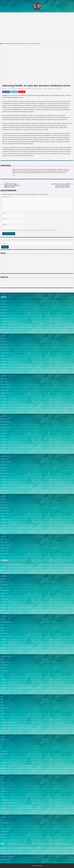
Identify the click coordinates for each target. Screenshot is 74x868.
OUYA (2, 742)
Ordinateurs (4, 740)
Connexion (4, 851)
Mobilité (3, 714)
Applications (28, 89)
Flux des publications (6, 854)
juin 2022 (3, 436)
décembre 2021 (5, 453)
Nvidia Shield (4, 731)
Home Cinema (4, 671)
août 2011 (3, 557)
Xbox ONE (3, 837)
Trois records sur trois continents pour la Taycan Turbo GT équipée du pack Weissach (60, 185)
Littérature (3, 688)
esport (3, 642)
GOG (2, 659)
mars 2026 (4, 307)
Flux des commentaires (7, 857)
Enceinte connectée (6, 636)
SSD (2, 780)
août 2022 (3, 430)
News (33, 89)
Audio (2, 582)
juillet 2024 (4, 364)
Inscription (4, 848)
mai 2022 (3, 439)
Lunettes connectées (6, 694)
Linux (2, 685)
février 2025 (4, 344)
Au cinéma (3, 579)
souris (2, 777)
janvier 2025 (4, 347)
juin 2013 (3, 496)
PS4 (2, 757)
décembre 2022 (5, 419)
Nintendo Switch (5, 725)
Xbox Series (4, 840)
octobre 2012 (4, 516)
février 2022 (4, 448)
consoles (3, 619)
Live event (3, 691)
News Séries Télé (5, 722)
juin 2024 (3, 367)
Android (8, 44)
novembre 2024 (5, 353)
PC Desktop (4, 751)
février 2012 (4, 539)
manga (3, 705)
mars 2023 (4, 410)
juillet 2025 (4, 330)
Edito (2, 631)
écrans (3, 628)
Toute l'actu (41, 89)
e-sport (3, 625)
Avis (2, 588)
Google (3, 662)
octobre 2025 (4, 321)
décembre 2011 (5, 545)
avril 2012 (3, 534)
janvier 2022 (4, 450)
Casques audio (5, 599)
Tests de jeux (4, 811)
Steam (2, 785)
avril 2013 (3, 499)
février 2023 (4, 413)
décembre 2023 (5, 384)
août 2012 (3, 522)
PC (1, 745)
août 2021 (3, 465)
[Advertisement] (37, 28)
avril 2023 (3, 407)
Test (2, 806)
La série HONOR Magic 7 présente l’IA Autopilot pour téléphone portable (14, 185)
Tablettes (3, 791)
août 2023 (3, 396)
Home (3, 44)
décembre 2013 (5, 485)
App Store (3, 570)
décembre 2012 (5, 511)
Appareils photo (5, 573)
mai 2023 (3, 405)
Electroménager (5, 633)
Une (46, 89)
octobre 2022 (4, 425)
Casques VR (4, 602)
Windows (3, 834)
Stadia (2, 783)
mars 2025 (4, 341)
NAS (2, 717)
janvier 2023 (4, 416)
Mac (2, 697)
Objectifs (3, 734)
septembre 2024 (5, 359)
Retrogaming (4, 768)
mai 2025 (3, 336)
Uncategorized (5, 823)
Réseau (3, 765)
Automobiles (4, 585)
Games (3, 653)
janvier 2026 (4, 313)
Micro (2, 711)
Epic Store (3, 639)
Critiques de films (5, 622)
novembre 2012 (5, 514)
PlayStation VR (4, 754)
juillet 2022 (4, 433)
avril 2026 (3, 304)
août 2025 (3, 327)
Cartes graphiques (6, 596)
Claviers (3, 610)
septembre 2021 (5, 462)
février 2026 (4, 310)
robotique (3, 771)
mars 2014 (4, 482)
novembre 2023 (5, 387)
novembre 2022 (5, 422)
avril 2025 (3, 339)
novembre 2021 (5, 456)
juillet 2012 (4, 525)
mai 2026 (3, 301)
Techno (36, 89)
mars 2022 (4, 445)
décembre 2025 (5, 316)
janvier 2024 (4, 382)
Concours (3, 616)
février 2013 (4, 505)
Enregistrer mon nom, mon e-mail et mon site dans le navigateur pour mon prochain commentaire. (30, 230)
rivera (5, 89)
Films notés (4, 648)
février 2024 (4, 379)
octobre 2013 (4, 491)
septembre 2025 (5, 324)
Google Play (4, 665)
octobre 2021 (4, 459)
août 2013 (3, 493)
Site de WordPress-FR (6, 859)
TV (1, 820)
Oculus (3, 737)
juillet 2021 (4, 468)
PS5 (2, 760)
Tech (2, 794)
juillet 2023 (4, 399)
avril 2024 (3, 373)
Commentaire (6, 197)
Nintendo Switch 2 (6, 728)
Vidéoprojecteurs (5, 829)
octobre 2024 (4, 356)
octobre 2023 (4, 390)
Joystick (3, 679)
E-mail (4, 219)
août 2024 (3, 361)
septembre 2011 (5, 554)
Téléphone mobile (6, 803)
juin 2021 (3, 471)
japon (2, 676)
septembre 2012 (5, 519)
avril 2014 (3, 479)
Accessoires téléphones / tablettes (10, 565)
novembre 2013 (5, 488)
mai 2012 (3, 531)
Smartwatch (4, 774)
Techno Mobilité (5, 800)
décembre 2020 (5, 473)
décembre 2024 (5, 350)
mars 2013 (4, 502)
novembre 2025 (5, 318)
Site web (5, 224)
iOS (2, 674)
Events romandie (5, 645)
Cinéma (3, 608)
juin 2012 (3, 528)
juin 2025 (3, 333)
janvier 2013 (4, 508)
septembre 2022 (5, 427)
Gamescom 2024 (5, 656)
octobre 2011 (4, 551)
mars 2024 (4, 376)
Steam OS (3, 788)
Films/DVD (3, 651)
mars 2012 (4, 537)
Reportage (4, 763)
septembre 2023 (5, 393)
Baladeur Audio (5, 590)
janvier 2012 (4, 542)
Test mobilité (4, 808)
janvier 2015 (4, 476)
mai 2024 (3, 370)
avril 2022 (3, 442)
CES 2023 (3, 605)
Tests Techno (4, 814)
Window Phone (5, 831)
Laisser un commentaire (56, 89)
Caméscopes (4, 593)
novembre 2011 (5, 548)
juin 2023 (3, 402)
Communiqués (5, 613)
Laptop (3, 682)
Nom (4, 213)
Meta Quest (4, 708)
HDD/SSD (3, 668)
